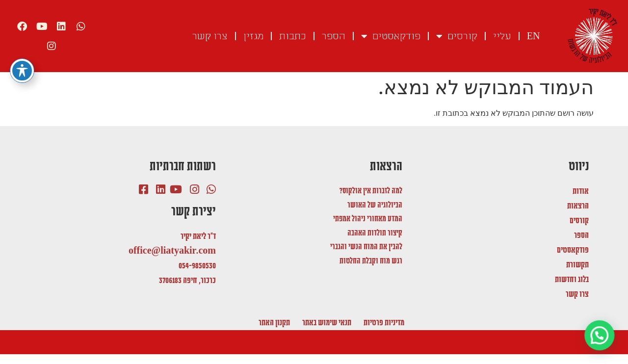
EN (534, 36)
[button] (600, 336)
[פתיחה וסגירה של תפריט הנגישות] (22, 52)
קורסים (457, 36)
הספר (334, 36)
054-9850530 (197, 266)
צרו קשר (210, 36)
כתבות (293, 36)
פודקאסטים (391, 36)
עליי (502, 36)
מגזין (253, 36)
